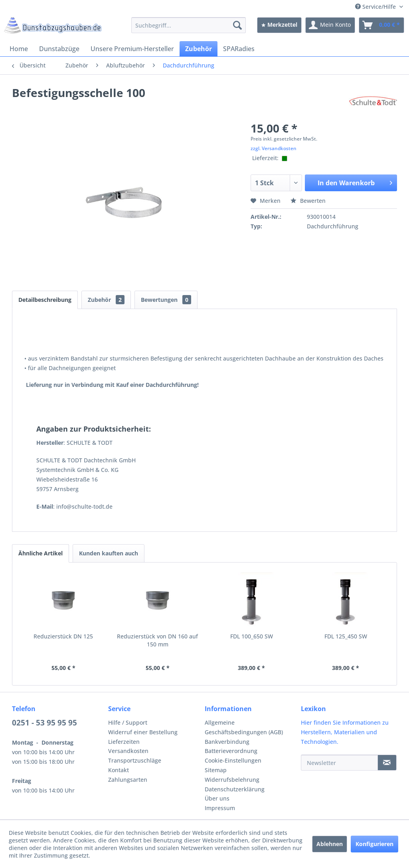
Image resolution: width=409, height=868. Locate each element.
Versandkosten (128, 751)
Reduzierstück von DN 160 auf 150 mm (157, 640)
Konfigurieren (374, 844)
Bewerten (308, 201)
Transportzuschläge (135, 760)
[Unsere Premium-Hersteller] (132, 49)
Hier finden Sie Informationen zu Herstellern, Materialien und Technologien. (345, 732)
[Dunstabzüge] (59, 49)
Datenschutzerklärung (235, 789)
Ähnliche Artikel (41, 553)
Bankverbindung (227, 742)
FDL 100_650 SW (252, 636)
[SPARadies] (239, 49)
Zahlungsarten (128, 780)
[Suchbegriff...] (189, 25)
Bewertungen (166, 300)
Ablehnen (330, 844)
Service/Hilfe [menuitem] (376, 7)
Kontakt (119, 770)
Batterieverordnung (231, 751)
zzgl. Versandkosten (274, 148)
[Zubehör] (199, 49)
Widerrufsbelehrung (232, 780)
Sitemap (216, 770)
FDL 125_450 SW (346, 636)
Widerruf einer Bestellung (143, 732)
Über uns (217, 798)
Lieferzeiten (124, 742)
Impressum (220, 808)
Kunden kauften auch (109, 553)
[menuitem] (189, 25)
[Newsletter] (339, 763)
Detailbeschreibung (45, 300)
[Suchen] (237, 25)
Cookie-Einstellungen (233, 760)
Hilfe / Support (128, 722)
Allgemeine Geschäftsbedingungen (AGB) (244, 727)
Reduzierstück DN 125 (63, 636)
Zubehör (106, 300)
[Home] (19, 49)
